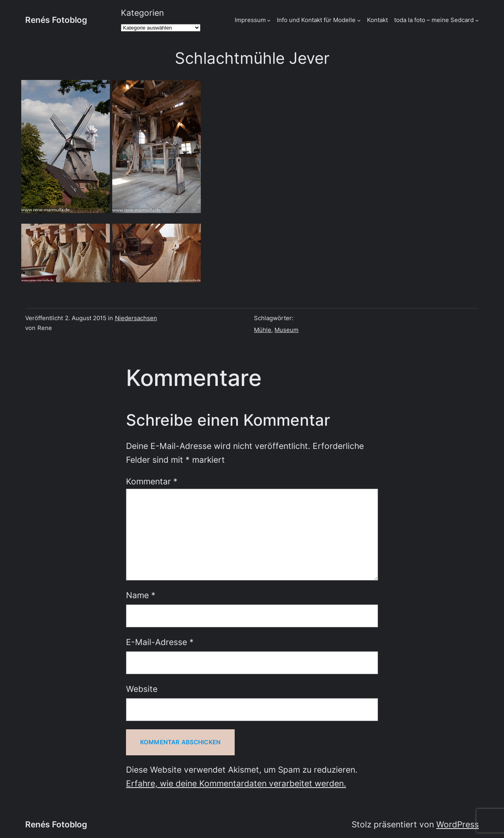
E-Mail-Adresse (160, 642)
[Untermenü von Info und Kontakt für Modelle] (359, 20)
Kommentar (152, 481)
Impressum (250, 20)
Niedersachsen (136, 318)
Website (142, 689)
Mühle (263, 330)
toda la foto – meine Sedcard (434, 20)
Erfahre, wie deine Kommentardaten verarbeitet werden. (236, 783)
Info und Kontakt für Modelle (316, 20)
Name (141, 595)
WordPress (458, 824)
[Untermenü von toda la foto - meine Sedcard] (477, 20)
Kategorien (142, 13)
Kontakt (377, 20)
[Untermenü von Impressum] (269, 20)
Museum (286, 330)
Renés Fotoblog (56, 20)
